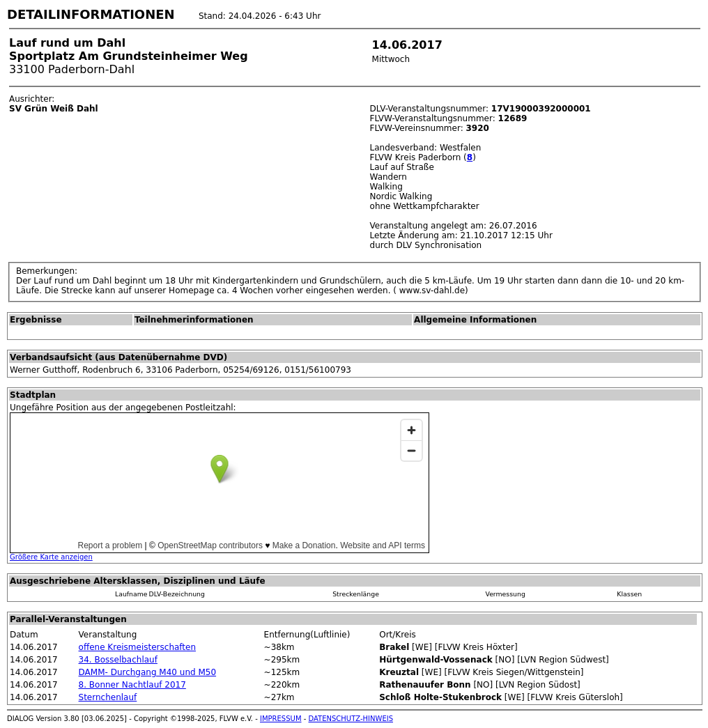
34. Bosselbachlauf (118, 660)
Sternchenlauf (108, 697)
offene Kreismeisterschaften (138, 647)
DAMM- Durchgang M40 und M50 (148, 672)
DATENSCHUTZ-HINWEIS (351, 719)
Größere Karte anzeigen (51, 557)
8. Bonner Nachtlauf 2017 (132, 685)
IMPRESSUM (281, 719)
